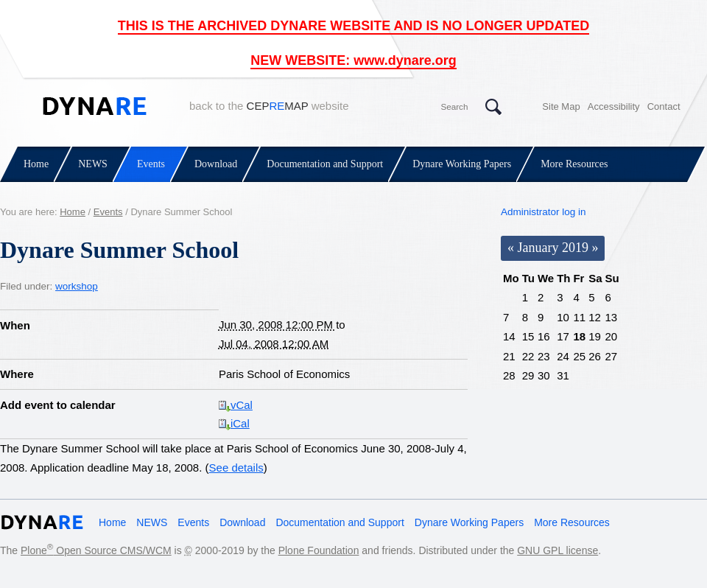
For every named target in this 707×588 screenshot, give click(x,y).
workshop (77, 286)
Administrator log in (544, 212)
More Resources (574, 164)
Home (36, 164)
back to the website (269, 106)
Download (216, 164)
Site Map (561, 106)
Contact (664, 106)
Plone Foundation (319, 550)
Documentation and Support (325, 164)
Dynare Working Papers (462, 164)
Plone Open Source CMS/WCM (96, 550)
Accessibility (614, 106)
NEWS (93, 164)
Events (151, 164)
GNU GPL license (557, 550)
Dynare (95, 106)
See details (236, 468)
